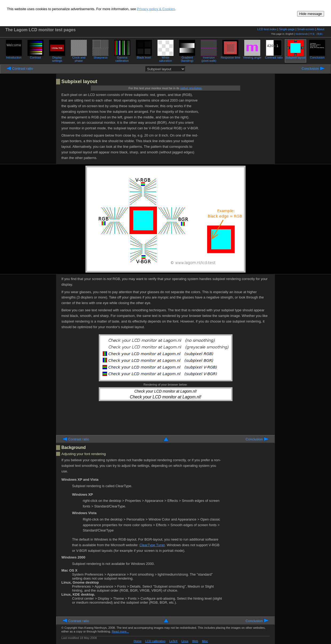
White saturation (165, 58)
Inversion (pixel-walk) (209, 58)
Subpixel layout (296, 56)
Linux (185, 641)
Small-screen (306, 29)
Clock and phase (79, 58)
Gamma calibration (122, 58)
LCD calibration (155, 641)
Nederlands (302, 34)
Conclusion (317, 56)
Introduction (14, 56)
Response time (231, 56)
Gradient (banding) (187, 58)
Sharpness (100, 56)
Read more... (120, 631)
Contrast (36, 56)
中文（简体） (317, 34)
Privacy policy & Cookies (156, 9)
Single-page (287, 29)
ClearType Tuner (152, 545)
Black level (144, 56)
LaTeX (173, 641)
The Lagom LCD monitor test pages (40, 30)
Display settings (57, 58)
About (320, 29)
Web (195, 641)
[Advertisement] (237, 126)
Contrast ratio (274, 56)
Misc (205, 641)
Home (138, 641)
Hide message (311, 14)
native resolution (191, 88)
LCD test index (267, 29)
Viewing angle (252, 56)
